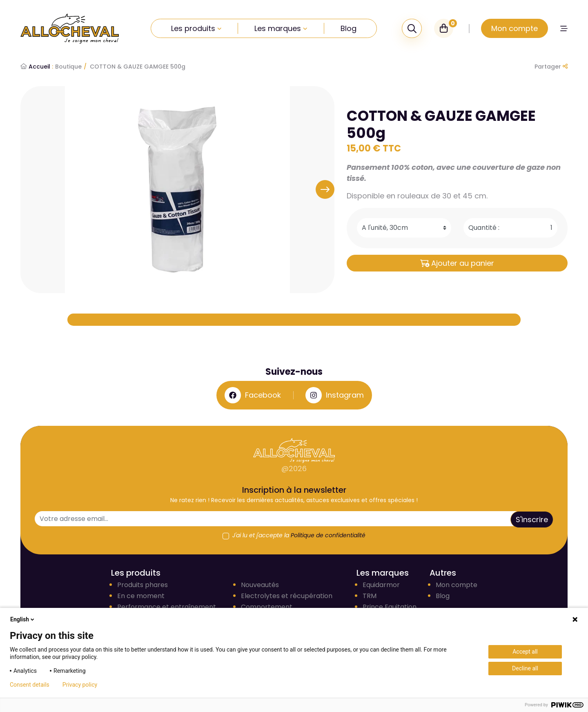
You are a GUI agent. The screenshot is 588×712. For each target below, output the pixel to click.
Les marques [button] (281, 28)
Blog (349, 28)
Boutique (68, 67)
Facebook (253, 395)
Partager (551, 67)
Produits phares (143, 585)
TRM (370, 596)
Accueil (37, 67)
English (23, 619)
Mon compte (457, 585)
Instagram (335, 395)
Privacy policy (80, 685)
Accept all (525, 652)
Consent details (30, 685)
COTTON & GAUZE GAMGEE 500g (138, 67)
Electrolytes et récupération (287, 596)
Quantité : (484, 228)
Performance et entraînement (167, 607)
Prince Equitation (390, 607)
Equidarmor (381, 585)
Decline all (525, 668)
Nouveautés (260, 585)
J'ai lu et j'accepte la (299, 535)
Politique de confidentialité (328, 535)
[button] (564, 28)
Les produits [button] (196, 28)
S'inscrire (532, 520)
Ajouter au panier (457, 263)
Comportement (267, 607)
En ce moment (141, 596)
